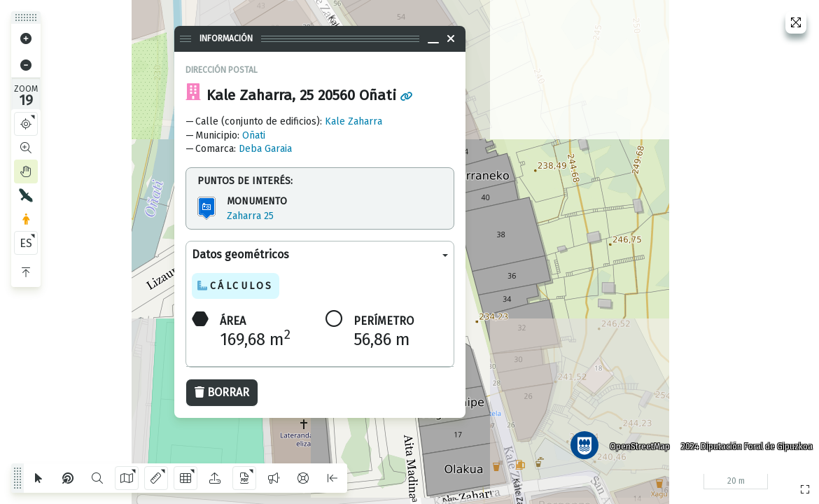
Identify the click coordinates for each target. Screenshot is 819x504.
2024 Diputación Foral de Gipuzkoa (745, 444)
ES (26, 243)
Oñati (254, 135)
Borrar (222, 392)
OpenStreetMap (638, 444)
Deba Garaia (265, 149)
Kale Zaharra (353, 121)
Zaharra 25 (250, 216)
